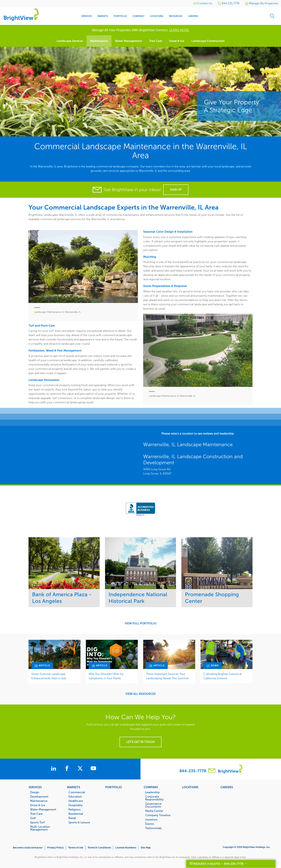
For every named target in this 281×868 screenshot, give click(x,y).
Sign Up (176, 190)
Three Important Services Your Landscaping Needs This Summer (167, 676)
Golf (33, 818)
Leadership (152, 792)
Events (150, 824)
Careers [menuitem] (193, 16)
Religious (74, 809)
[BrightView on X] (82, 769)
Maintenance (99, 41)
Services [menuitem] (86, 16)
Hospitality (76, 805)
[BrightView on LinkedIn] (54, 769)
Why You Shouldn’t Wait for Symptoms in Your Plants (106, 676)
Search (272, 16)
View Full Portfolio (141, 623)
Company (151, 787)
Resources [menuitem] (176, 16)
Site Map (146, 848)
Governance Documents (153, 805)
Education (75, 796)
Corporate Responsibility (154, 798)
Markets (74, 787)
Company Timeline (158, 815)
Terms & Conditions (99, 848)
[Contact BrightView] (212, 771)
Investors (151, 819)
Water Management (128, 41)
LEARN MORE (179, 30)
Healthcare (76, 801)
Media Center (154, 811)
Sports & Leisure (79, 822)
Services (35, 787)
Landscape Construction (208, 41)
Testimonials (153, 828)
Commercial (77, 792)
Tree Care (156, 41)
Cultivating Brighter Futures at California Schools (222, 676)
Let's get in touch (140, 742)
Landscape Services (70, 41)
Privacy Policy (55, 848)
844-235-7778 (193, 771)
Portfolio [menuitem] (120, 16)
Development (39, 796)
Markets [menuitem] (103, 16)
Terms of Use (76, 848)
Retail (72, 818)
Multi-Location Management (40, 828)
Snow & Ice (177, 41)
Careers (227, 787)
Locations (190, 787)
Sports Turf (37, 822)
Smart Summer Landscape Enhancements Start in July (49, 676)
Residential (76, 814)
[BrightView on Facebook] (68, 769)
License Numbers (126, 848)
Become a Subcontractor (28, 848)
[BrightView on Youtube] (95, 769)
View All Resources (141, 694)
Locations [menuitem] (157, 16)
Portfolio (114, 787)
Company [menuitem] (139, 16)
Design (35, 792)
